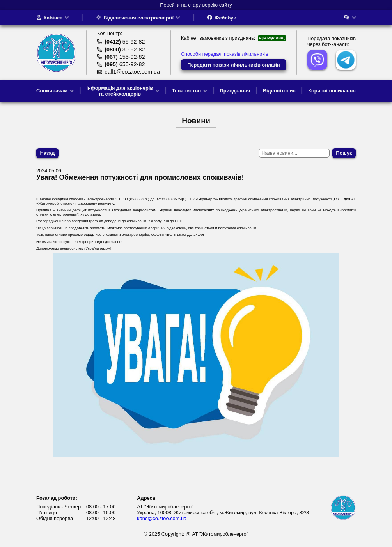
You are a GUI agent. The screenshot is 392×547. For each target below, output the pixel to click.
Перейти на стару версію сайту (196, 5)
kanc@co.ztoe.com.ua (162, 518)
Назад (48, 153)
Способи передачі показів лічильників (225, 54)
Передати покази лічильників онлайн (234, 65)
